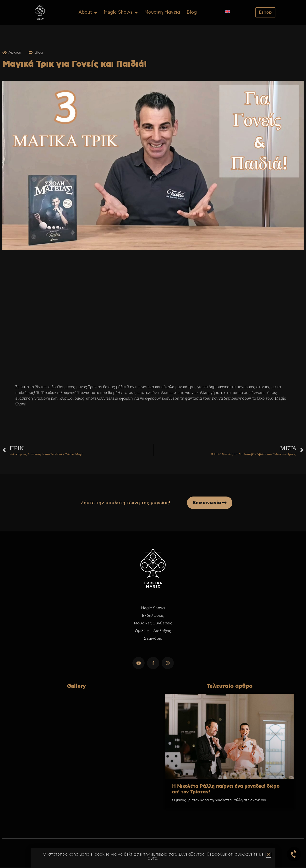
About (88, 13)
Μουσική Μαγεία (162, 12)
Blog (192, 12)
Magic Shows (121, 13)
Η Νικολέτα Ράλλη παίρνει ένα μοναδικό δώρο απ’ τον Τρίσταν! (226, 789)
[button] (268, 855)
